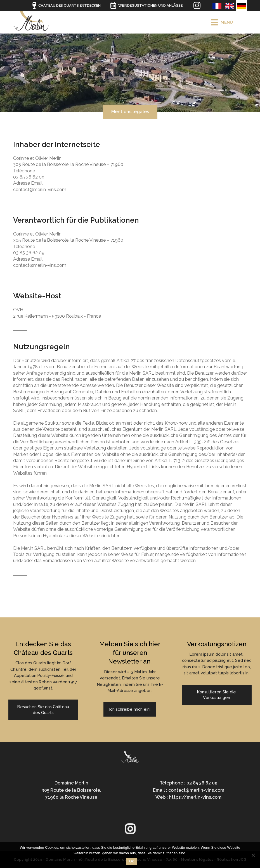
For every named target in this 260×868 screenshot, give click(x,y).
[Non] (253, 855)
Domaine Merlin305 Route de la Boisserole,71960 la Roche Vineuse (71, 790)
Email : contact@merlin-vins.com (189, 790)
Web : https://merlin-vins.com (188, 797)
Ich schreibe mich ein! (130, 709)
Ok (132, 861)
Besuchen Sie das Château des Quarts (43, 709)
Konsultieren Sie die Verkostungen (217, 695)
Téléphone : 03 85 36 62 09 (189, 783)
